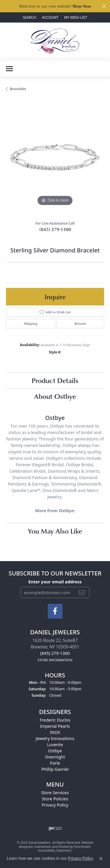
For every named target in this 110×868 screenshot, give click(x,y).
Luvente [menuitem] (55, 745)
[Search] (29, 17)
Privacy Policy (80, 858)
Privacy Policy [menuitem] (55, 805)
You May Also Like (55, 531)
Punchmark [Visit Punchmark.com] (82, 846)
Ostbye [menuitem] (55, 751)
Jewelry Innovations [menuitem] (55, 738)
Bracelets (18, 89)
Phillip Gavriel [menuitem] (55, 769)
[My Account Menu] (50, 17)
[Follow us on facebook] (55, 611)
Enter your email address (55, 582)
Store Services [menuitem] (55, 793)
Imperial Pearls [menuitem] (55, 726)
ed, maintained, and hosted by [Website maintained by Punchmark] (51, 846)
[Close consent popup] (101, 859)
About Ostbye (55, 396)
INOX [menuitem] (55, 732)
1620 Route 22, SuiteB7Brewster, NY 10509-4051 (55, 650)
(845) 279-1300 (55, 229)
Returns (80, 323)
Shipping (31, 323)
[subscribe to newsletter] (82, 592)
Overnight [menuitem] (55, 757)
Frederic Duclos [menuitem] (55, 720)
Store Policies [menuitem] (55, 799)
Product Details (55, 380)
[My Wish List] (76, 17)
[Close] (104, 6)
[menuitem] (55, 828)
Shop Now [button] (82, 6)
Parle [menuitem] (55, 763)
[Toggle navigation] (9, 69)
